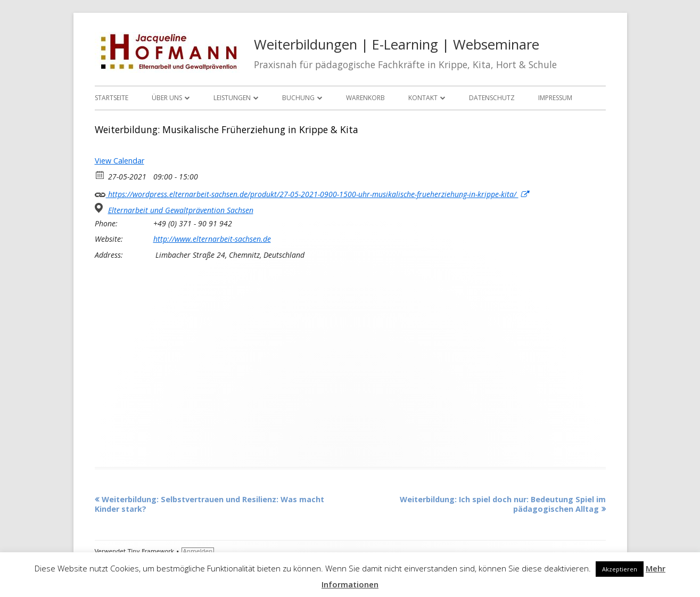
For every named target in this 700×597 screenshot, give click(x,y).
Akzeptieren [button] (620, 569)
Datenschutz (492, 98)
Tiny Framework (151, 551)
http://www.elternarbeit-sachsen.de (212, 239)
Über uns (167, 98)
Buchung (298, 98)
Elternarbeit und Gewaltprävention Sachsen (181, 210)
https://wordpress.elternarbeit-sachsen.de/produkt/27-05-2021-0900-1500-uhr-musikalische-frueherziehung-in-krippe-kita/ (312, 193)
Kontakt (423, 98)
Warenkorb (365, 98)
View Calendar (120, 161)
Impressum (555, 98)
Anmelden (198, 551)
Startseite (112, 98)
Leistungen (232, 98)
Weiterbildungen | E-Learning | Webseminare (397, 44)
